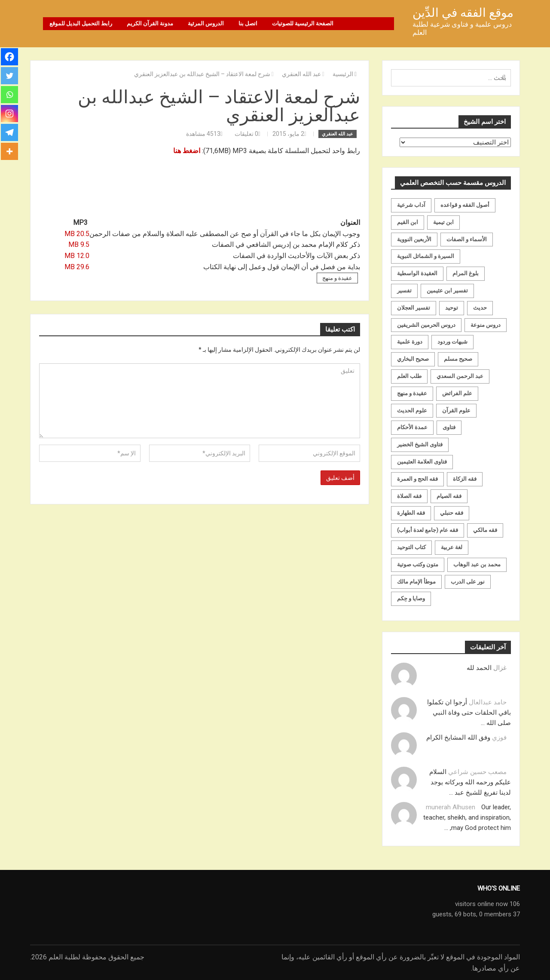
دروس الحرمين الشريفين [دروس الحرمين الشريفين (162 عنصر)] (426, 325)
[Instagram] (9, 114)
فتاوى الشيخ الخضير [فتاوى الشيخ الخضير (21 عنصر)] (420, 444)
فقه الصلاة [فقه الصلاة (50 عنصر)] (409, 496)
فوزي (499, 737)
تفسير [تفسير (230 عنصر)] (404, 290)
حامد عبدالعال (488, 702)
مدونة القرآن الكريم (150, 23)
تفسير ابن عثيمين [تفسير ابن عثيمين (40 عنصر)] (447, 290)
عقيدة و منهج (337, 278)
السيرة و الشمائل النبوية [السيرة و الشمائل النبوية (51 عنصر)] (426, 256)
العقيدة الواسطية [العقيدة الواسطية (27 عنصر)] (417, 273)
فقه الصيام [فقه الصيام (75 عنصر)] (449, 496)
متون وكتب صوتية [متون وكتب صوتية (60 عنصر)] (418, 564)
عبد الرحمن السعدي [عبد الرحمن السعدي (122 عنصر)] (460, 376)
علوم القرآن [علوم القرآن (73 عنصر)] (456, 410)
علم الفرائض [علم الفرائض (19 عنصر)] (457, 393)
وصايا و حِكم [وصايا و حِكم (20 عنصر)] (411, 598)
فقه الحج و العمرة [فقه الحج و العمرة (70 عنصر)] (417, 479)
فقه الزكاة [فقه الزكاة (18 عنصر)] (465, 479)
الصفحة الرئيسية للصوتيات (303, 23)
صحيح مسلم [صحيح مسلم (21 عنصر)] (458, 359)
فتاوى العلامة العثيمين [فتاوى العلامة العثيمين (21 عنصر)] (422, 462)
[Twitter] (9, 76)
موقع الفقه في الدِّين (463, 13)
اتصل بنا (248, 23)
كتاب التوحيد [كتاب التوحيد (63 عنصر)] (411, 547)
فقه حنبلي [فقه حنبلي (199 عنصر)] (452, 513)
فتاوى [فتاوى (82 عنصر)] (449, 427)
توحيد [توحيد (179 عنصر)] (452, 308)
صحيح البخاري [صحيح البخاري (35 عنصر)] (413, 359)
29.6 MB (77, 267)
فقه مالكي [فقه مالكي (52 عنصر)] (485, 530)
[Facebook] (9, 57)
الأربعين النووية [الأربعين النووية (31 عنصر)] (414, 239)
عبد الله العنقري (338, 134)
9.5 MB (79, 244)
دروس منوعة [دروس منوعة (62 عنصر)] (486, 325)
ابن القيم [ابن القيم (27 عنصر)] (408, 222)
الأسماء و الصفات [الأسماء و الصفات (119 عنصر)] (467, 239)
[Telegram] (9, 132)
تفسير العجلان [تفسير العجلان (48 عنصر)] (414, 308)
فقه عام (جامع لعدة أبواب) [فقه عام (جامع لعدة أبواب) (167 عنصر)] (428, 530)
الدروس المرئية (206, 23)
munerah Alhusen (451, 807)
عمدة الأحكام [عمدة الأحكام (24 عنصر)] (412, 427)
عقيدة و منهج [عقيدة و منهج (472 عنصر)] (412, 393)
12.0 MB (77, 256)
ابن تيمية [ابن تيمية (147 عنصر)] (443, 222)
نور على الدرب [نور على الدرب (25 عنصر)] (468, 582)
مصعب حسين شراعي (477, 772)
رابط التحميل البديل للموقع (81, 23)
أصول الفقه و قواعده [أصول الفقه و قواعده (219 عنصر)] (465, 205)
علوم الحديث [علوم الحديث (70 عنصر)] (412, 410)
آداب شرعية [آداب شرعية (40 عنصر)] (411, 205)
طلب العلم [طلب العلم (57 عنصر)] (409, 376)
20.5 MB (77, 234)
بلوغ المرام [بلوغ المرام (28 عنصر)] (466, 273)
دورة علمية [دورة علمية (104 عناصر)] (410, 342)
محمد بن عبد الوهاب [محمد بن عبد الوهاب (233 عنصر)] (477, 564)
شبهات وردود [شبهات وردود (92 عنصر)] (452, 342)
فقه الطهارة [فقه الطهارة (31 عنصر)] (411, 513)
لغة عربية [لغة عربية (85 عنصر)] (452, 547)
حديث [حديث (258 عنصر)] (480, 308)
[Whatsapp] (9, 95)
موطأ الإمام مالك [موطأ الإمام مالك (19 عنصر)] (416, 582)
